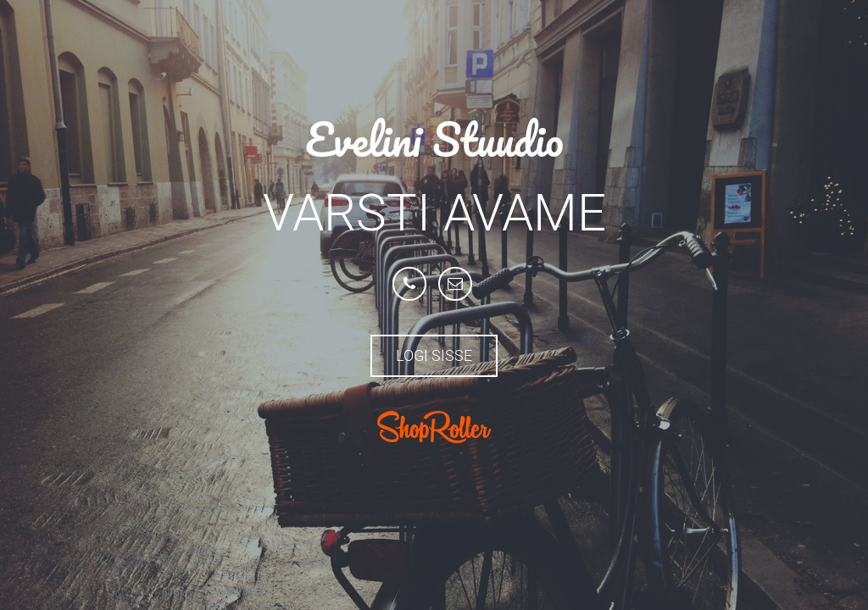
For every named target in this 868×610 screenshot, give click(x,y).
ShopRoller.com (434, 427)
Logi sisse (434, 355)
